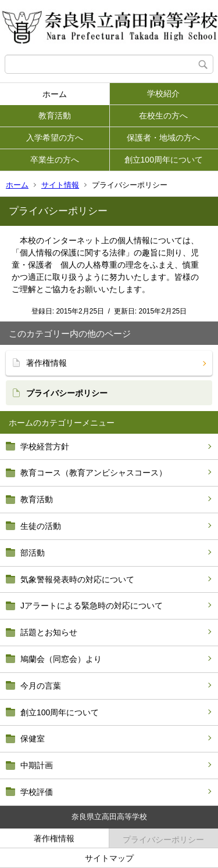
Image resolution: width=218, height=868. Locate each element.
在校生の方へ (163, 116)
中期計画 (37, 765)
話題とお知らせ (49, 632)
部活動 (33, 553)
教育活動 (55, 116)
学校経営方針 (45, 446)
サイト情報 (60, 185)
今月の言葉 (41, 686)
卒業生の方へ (55, 160)
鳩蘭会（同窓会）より (61, 659)
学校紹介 (163, 93)
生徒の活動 (41, 526)
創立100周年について (164, 160)
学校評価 (37, 792)
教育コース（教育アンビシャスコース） (94, 473)
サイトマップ (109, 858)
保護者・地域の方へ (163, 138)
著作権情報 (47, 363)
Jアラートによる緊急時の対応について (92, 606)
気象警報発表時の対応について (77, 579)
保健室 (33, 739)
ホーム (55, 94)
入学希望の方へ (55, 138)
